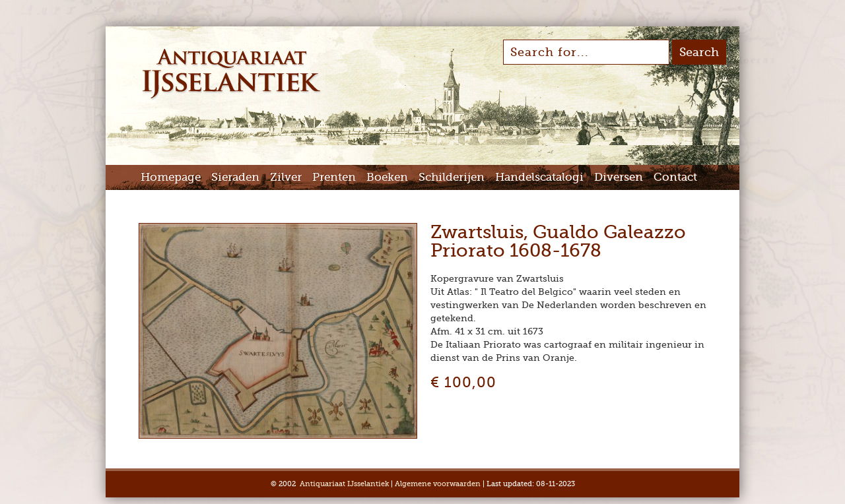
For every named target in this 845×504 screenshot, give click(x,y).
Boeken (387, 177)
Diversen (619, 177)
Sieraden (235, 177)
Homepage (171, 177)
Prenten (334, 177)
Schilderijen (452, 177)
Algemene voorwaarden (438, 484)
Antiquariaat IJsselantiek (344, 484)
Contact (675, 177)
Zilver (286, 177)
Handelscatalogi (539, 177)
